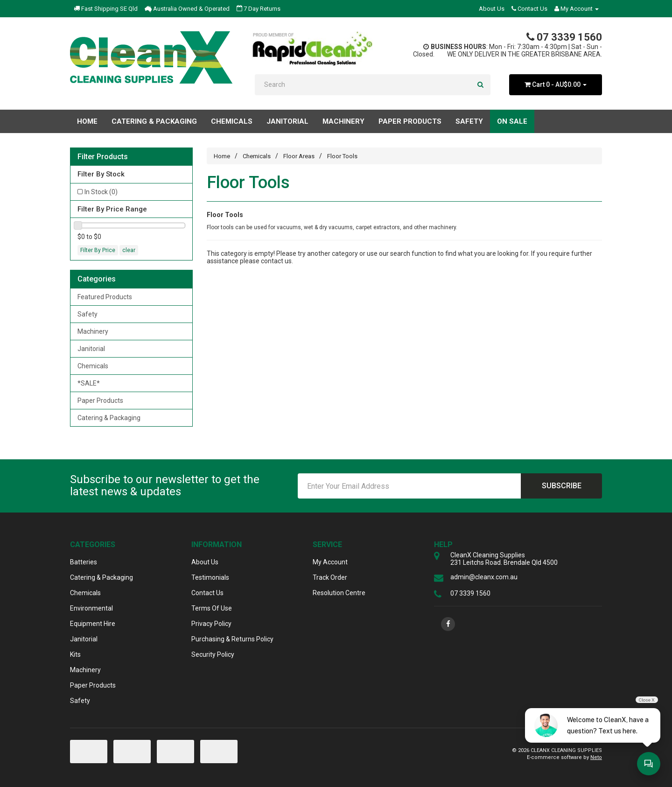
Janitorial (91, 349)
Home (87, 121)
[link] (448, 624)
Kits (75, 654)
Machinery (93, 331)
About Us (492, 9)
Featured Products (105, 297)
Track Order (330, 577)
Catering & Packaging (109, 418)
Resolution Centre (339, 593)
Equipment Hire (93, 624)
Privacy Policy (211, 624)
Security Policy (213, 654)
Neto (596, 757)
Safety (87, 314)
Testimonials (210, 577)
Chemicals (93, 366)
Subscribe (562, 486)
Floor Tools (342, 156)
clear (129, 250)
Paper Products (100, 401)
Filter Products (103, 157)
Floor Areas (299, 156)
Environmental (91, 608)
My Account (330, 562)
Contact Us (529, 9)
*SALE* (89, 383)
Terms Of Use (212, 608)
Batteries (84, 562)
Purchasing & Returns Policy (232, 639)
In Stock (101, 192)
